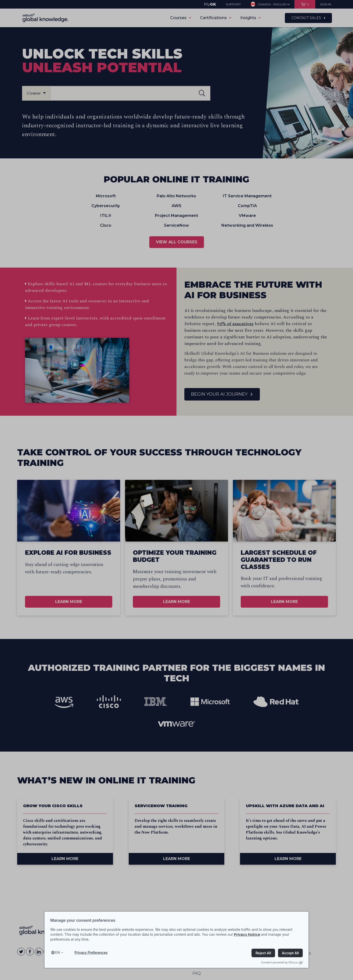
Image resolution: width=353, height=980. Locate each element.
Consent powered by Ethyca (282, 962)
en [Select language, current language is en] (57, 952)
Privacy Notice (247, 934)
